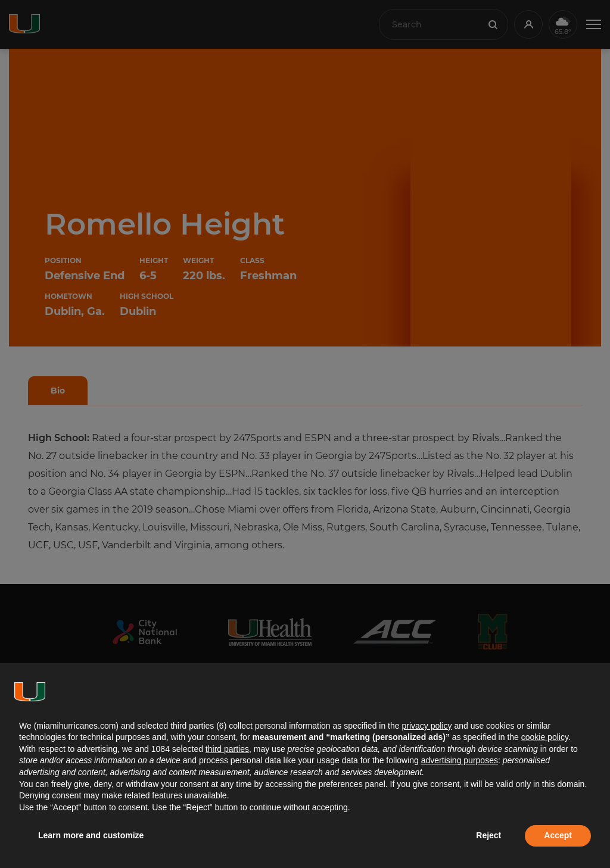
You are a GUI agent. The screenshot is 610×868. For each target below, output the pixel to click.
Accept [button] (558, 835)
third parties (227, 749)
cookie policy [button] (545, 737)
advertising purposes (460, 760)
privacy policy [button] (427, 726)
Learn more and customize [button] (91, 835)
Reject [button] (488, 835)
